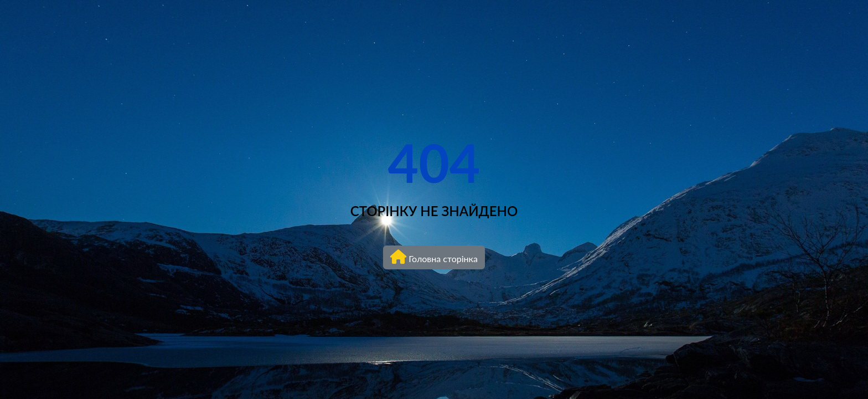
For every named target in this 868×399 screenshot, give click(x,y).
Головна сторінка (434, 257)
